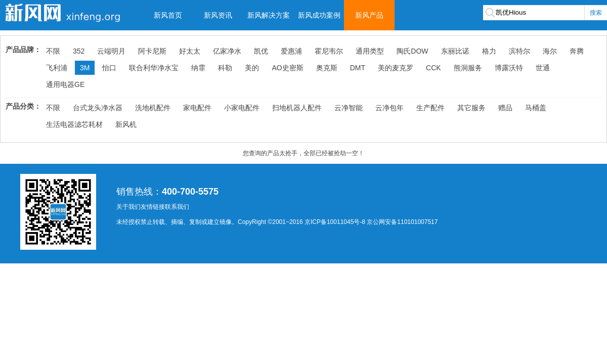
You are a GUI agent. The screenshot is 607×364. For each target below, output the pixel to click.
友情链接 (153, 207)
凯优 (261, 51)
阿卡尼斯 (152, 51)
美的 (252, 68)
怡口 (109, 68)
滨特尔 (519, 51)
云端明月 (111, 51)
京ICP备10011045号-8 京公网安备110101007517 (371, 222)
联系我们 (177, 207)
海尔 (550, 51)
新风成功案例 (319, 15)
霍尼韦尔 (329, 51)
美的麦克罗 (396, 68)
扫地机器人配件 (297, 108)
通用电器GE (65, 84)
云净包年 (389, 108)
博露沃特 (509, 68)
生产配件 (430, 108)
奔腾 (577, 51)
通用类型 (370, 51)
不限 (53, 51)
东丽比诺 (455, 51)
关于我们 (128, 207)
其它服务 (471, 108)
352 (79, 51)
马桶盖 (536, 108)
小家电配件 (242, 108)
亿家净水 (227, 51)
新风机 (126, 124)
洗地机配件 (153, 108)
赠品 (505, 108)
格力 (489, 51)
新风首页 (168, 15)
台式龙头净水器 (98, 108)
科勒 (225, 68)
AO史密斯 (287, 68)
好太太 (190, 51)
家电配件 (197, 108)
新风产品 (369, 15)
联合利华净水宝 (154, 68)
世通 (543, 68)
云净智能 (349, 108)
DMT (358, 68)
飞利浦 (57, 68)
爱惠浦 (291, 51)
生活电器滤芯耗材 (74, 124)
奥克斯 (327, 68)
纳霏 (198, 68)
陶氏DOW (412, 51)
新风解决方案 (269, 15)
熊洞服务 (468, 68)
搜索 (596, 13)
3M (85, 68)
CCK (433, 68)
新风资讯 (218, 15)
